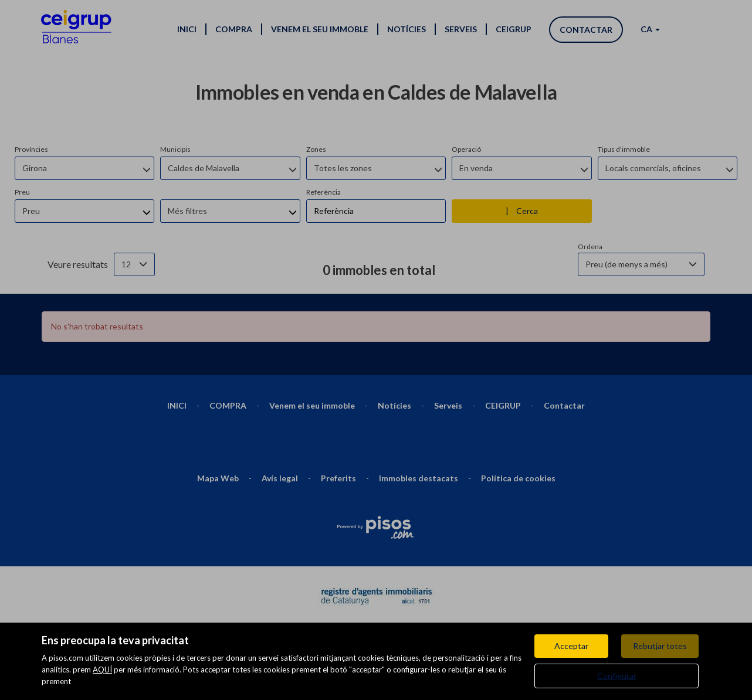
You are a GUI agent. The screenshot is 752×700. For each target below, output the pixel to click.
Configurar (617, 676)
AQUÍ (102, 670)
